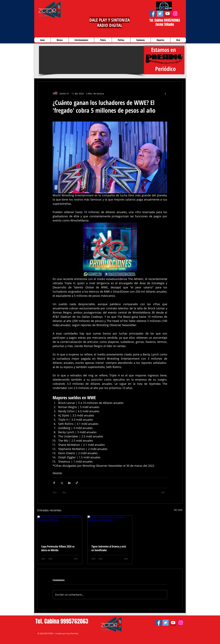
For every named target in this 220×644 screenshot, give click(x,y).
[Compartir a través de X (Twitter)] (62, 483)
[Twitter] (160, 14)
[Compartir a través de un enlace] (77, 483)
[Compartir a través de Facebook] (54, 483)
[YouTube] (168, 14)
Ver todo (178, 510)
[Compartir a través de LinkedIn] (69, 483)
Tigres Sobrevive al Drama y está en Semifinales (109, 548)
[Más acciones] (165, 93)
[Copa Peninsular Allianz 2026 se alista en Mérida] (60, 528)
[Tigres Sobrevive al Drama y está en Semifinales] (110, 528)
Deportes (57, 473)
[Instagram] (175, 14)
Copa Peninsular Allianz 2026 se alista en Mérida (58, 548)
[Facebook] (152, 14)
